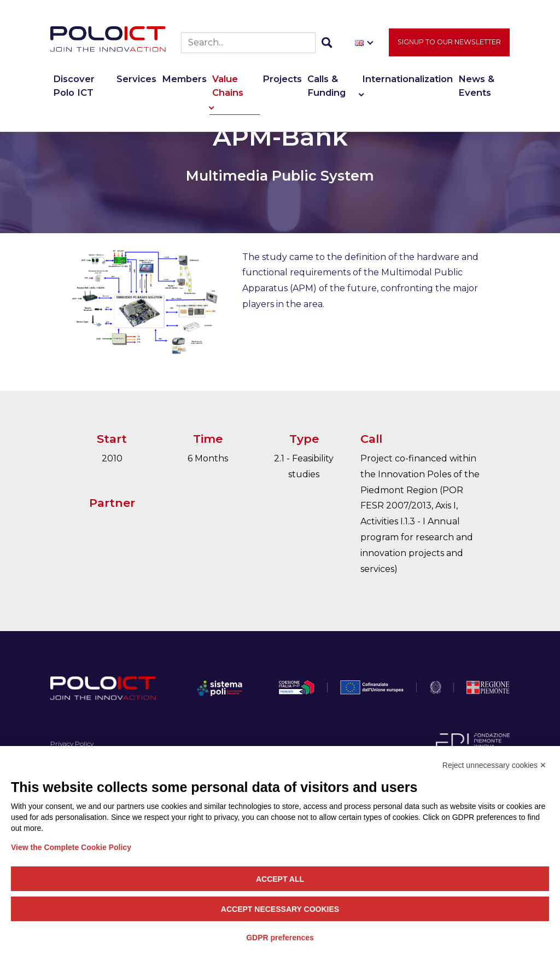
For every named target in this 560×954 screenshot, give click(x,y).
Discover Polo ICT (74, 86)
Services (136, 79)
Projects (282, 79)
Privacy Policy (72, 744)
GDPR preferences (280, 938)
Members (184, 79)
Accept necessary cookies (280, 909)
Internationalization (407, 79)
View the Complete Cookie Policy (71, 847)
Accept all (280, 879)
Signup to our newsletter (449, 42)
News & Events (476, 86)
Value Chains (228, 86)
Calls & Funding (326, 86)
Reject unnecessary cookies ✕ (494, 765)
